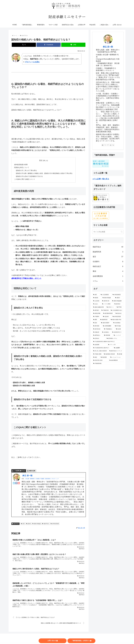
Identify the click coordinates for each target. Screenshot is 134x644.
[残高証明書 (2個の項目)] (97, 313)
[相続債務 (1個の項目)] (105, 357)
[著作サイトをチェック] (103, 145)
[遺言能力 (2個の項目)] (96, 310)
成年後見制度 (55, 524)
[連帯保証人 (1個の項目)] (98, 335)
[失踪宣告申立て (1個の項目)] (117, 332)
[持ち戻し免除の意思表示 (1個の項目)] (100, 351)
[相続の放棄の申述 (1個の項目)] (117, 320)
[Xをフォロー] (105, 145)
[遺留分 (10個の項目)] (119, 298)
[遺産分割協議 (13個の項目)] (108, 298)
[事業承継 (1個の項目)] (108, 335)
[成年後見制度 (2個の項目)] (118, 317)
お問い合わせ (53, 641)
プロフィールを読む (32, 62)
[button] (122, 232)
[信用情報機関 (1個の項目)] (108, 326)
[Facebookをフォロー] (108, 145)
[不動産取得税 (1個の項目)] (108, 364)
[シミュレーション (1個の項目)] (117, 357)
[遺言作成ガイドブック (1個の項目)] (116, 351)
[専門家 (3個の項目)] (120, 307)
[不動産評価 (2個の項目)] (105, 310)
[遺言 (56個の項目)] (96, 295)
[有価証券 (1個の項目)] (97, 332)
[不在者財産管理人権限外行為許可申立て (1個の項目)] (108, 342)
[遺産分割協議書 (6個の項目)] (117, 301)
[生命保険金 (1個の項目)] (118, 323)
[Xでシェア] (24, 45)
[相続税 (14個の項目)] (97, 298)
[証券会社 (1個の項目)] (99, 338)
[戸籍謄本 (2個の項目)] (97, 317)
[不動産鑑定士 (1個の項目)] (109, 329)
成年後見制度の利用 (21, 165)
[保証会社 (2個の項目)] (119, 313)
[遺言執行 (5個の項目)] (119, 304)
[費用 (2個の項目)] (96, 320)
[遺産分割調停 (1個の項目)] (106, 323)
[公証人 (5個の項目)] (97, 304)
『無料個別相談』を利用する (81, 641)
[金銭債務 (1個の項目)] (100, 345)
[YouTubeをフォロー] (111, 145)
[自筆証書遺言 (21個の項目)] (118, 295)
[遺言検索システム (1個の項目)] (115, 338)
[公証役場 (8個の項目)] (97, 301)
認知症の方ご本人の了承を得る (26, 171)
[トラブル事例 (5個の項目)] (107, 304)
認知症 (29, 524)
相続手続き (15, 524)
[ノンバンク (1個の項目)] (118, 335)
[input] (108, 232)
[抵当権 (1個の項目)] (119, 329)
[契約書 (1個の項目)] (120, 354)
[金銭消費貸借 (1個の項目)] (116, 360)
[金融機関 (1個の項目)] (118, 348)
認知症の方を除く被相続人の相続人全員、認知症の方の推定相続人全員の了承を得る (44, 174)
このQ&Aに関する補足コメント (25, 180)
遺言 (23, 524)
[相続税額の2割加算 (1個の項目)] (110, 354)
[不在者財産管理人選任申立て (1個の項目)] (103, 348)
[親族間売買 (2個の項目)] (105, 320)
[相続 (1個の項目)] (96, 357)
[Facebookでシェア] (49, 45)
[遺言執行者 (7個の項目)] (106, 301)
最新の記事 (32, 471)
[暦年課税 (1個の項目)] (97, 326)
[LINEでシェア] (73, 45)
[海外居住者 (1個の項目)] (98, 329)
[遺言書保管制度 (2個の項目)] (109, 313)
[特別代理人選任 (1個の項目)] (100, 360)
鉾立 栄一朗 (27, 476)
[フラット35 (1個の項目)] (115, 345)
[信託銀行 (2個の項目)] (107, 317)
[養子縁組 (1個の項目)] (119, 326)
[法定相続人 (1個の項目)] (106, 332)
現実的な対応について (22, 168)
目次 (41, 161)
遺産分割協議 (37, 524)
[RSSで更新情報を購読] (113, 145)
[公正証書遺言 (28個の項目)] (106, 295)
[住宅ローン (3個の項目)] (111, 307)
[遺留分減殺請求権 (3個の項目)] (99, 307)
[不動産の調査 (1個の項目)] (98, 354)
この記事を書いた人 (19, 471)
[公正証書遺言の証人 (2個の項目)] (117, 310)
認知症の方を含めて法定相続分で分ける (29, 177)
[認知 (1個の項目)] (96, 323)
